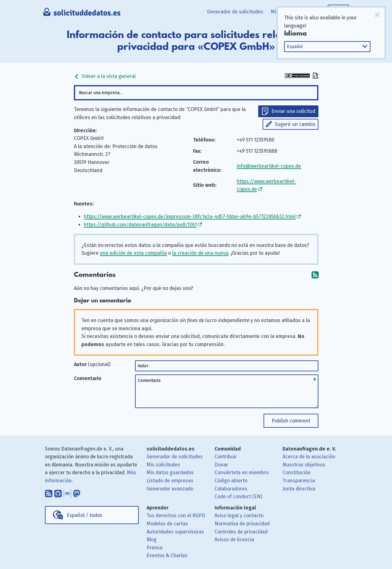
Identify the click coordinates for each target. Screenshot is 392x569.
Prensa (155, 548)
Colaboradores (231, 489)
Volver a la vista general (105, 76)
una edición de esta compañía (133, 253)
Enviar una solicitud (293, 111)
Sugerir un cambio (295, 124)
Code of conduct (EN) (238, 497)
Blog (152, 540)
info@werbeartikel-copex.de (269, 166)
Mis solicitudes (163, 465)
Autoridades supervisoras (175, 532)
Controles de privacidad (241, 532)
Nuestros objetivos (304, 465)
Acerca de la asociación (309, 457)
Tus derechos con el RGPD (176, 516)
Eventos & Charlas (167, 555)
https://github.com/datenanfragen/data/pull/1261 (140, 225)
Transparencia (299, 481)
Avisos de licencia (234, 540)
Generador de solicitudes (235, 12)
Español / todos (85, 515)
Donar (221, 465)
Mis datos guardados (170, 473)
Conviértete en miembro (242, 473)
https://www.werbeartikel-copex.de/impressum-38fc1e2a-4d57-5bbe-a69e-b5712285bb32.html (190, 217)
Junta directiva (299, 489)
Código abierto (231, 481)
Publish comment (291, 421)
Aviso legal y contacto (239, 516)
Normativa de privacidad (242, 524)
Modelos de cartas (167, 524)
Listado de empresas (170, 481)
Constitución (297, 473)
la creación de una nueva (200, 253)
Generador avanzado (170, 489)
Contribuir (226, 457)
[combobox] (196, 93)
